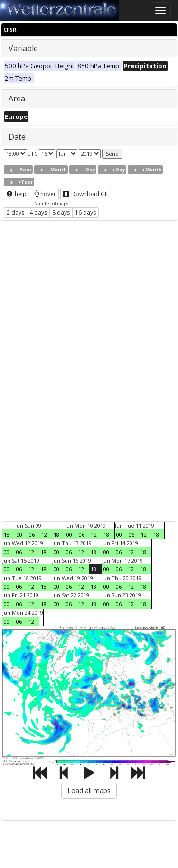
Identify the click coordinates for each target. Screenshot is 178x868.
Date (17, 137)
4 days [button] (38, 212)
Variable (23, 48)
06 (32, 534)
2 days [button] (15, 212)
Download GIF (86, 194)
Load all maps (89, 791)
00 (19, 534)
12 (44, 534)
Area (17, 98)
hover (45, 194)
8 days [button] (61, 212)
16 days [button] (85, 212)
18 (7, 534)
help (17, 194)
